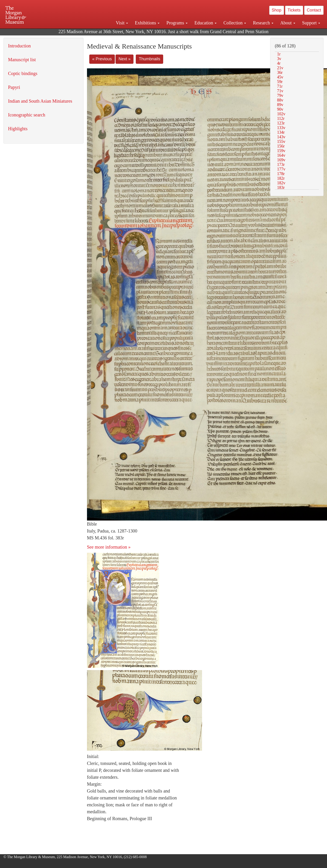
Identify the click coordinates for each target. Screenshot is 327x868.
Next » (124, 59)
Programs (177, 23)
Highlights (18, 129)
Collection (235, 23)
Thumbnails (149, 59)
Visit (122, 23)
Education (205, 23)
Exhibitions (147, 23)
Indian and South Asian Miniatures (40, 101)
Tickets (294, 10)
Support (311, 23)
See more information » (109, 547)
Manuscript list (22, 60)
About (288, 23)
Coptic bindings (23, 73)
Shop (277, 10)
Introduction (19, 46)
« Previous (102, 59)
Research (263, 23)
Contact (314, 10)
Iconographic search (27, 115)
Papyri (14, 87)
